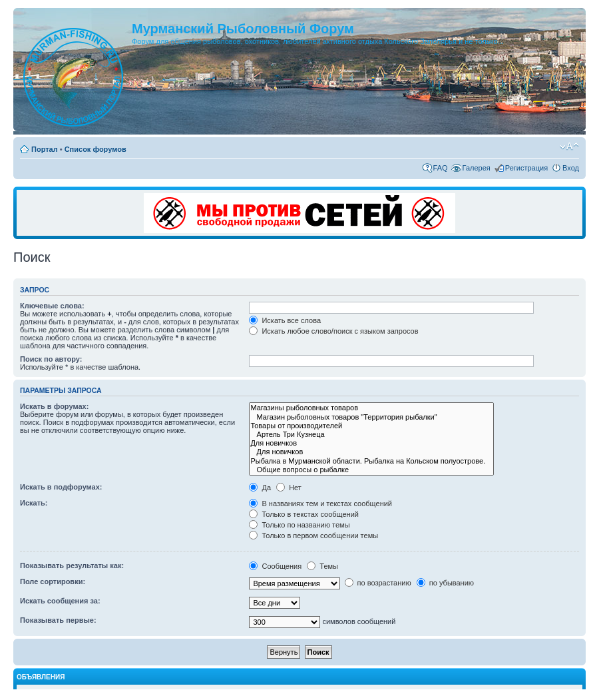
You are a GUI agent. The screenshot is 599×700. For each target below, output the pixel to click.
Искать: (34, 503)
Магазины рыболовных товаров (371, 408)
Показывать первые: (58, 620)
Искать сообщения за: (60, 601)
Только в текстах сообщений (304, 514)
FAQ (441, 168)
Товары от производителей (371, 426)
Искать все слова (285, 320)
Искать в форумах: (54, 406)
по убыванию (445, 583)
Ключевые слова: (52, 306)
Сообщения (275, 566)
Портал (45, 149)
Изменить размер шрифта (569, 147)
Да (260, 488)
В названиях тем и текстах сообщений (320, 504)
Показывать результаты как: (72, 565)
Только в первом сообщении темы (313, 535)
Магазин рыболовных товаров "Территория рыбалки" (371, 417)
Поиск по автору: (51, 359)
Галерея (477, 168)
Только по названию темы (299, 525)
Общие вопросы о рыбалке (371, 470)
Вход (571, 168)
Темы (322, 566)
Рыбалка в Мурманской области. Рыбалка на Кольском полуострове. (371, 461)
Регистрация (526, 168)
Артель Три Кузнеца (371, 435)
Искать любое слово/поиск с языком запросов (333, 331)
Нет (289, 488)
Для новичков (371, 443)
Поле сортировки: (53, 581)
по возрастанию (378, 583)
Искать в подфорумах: (61, 487)
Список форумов (96, 149)
